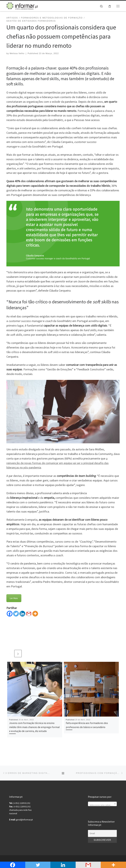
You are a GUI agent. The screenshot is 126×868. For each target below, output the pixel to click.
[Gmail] (29, 614)
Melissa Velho (17, 53)
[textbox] (102, 805)
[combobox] (102, 804)
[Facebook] (10, 614)
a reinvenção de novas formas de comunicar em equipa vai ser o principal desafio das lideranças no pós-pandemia (58, 463)
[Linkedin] (22, 614)
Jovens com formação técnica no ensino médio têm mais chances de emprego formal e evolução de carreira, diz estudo (34, 727)
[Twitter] (16, 614)
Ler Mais (14, 598)
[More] (35, 614)
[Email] (102, 833)
